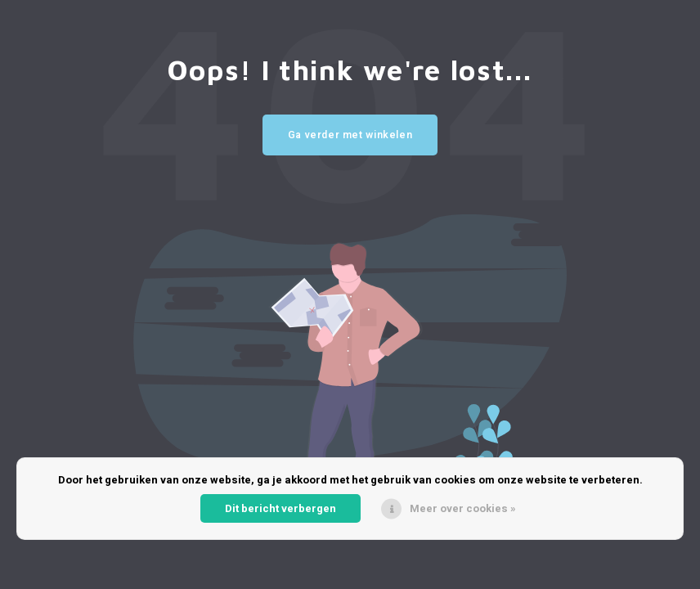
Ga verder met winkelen (350, 135)
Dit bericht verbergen (280, 508)
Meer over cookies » (463, 508)
